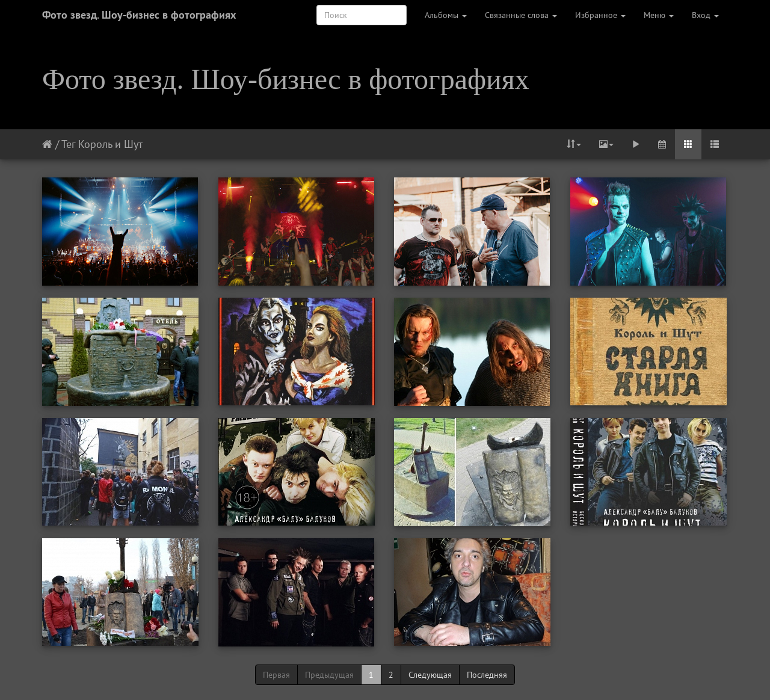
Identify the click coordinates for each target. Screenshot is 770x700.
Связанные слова (521, 15)
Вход (705, 15)
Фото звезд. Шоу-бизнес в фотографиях (139, 15)
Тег (68, 144)
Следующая (430, 675)
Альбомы (446, 15)
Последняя (487, 675)
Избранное (600, 15)
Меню (659, 15)
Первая (276, 675)
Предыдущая (329, 675)
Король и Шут (110, 144)
